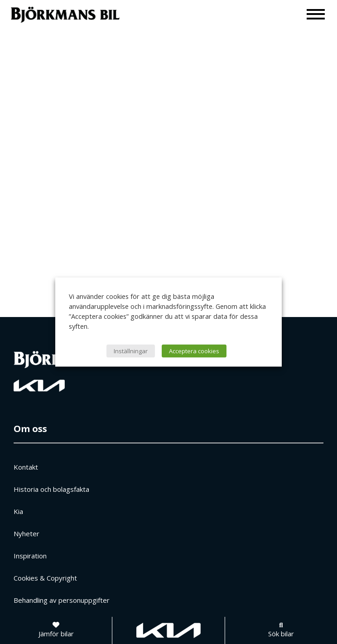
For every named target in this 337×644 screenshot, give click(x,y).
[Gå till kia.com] (168, 630)
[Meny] (316, 14)
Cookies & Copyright (45, 578)
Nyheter (26, 533)
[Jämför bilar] (56, 630)
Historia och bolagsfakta (51, 489)
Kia (18, 511)
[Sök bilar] (281, 630)
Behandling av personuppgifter (62, 600)
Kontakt (26, 467)
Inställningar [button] (131, 351)
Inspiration (30, 556)
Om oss (30, 429)
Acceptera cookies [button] (194, 351)
